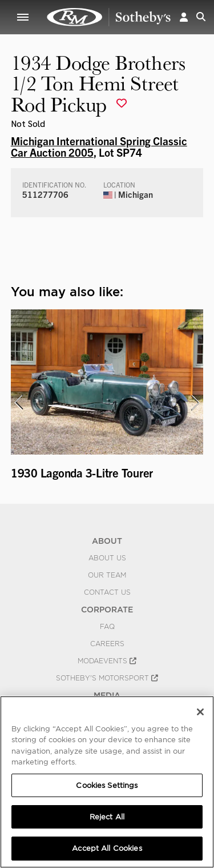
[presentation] (18, 403)
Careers (107, 644)
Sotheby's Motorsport (107, 678)
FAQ (107, 627)
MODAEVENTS (107, 661)
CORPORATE (107, 610)
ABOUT (107, 541)
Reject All (107, 817)
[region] (107, 782)
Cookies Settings (107, 785)
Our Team (107, 575)
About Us (107, 558)
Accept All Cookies (107, 848)
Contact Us (107, 592)
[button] (184, 17)
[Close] (200, 712)
